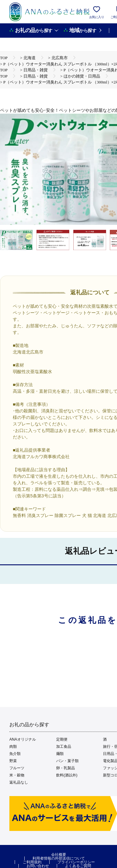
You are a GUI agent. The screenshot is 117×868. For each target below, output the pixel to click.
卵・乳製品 (66, 768)
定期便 (62, 739)
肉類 (13, 747)
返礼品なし (19, 782)
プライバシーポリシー (76, 862)
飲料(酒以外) (67, 775)
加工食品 (64, 747)
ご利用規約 (32, 862)
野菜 (13, 761)
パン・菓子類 (67, 761)
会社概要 (59, 855)
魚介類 (15, 754)
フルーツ (17, 768)
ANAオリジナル (23, 739)
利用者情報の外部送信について (59, 858)
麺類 (60, 754)
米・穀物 (17, 775)
